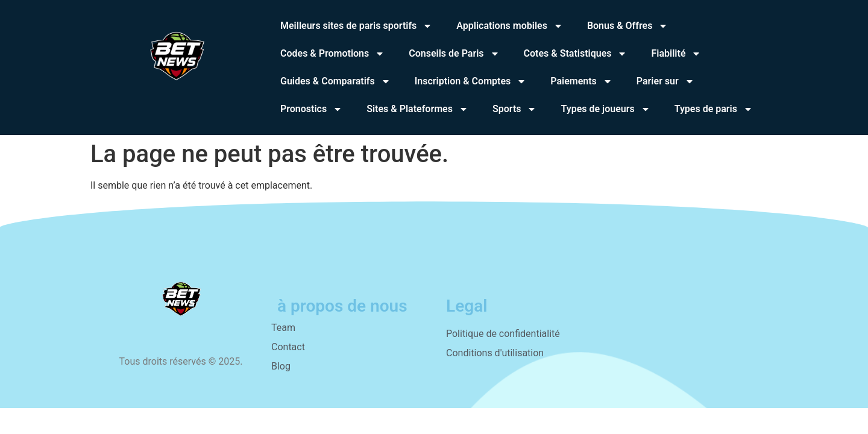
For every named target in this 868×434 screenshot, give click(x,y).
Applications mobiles (510, 26)
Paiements (581, 81)
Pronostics (311, 109)
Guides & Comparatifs (335, 81)
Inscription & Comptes (471, 81)
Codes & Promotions (332, 54)
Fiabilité (676, 54)
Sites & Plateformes (417, 109)
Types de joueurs (605, 109)
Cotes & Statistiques (576, 54)
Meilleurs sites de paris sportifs (356, 26)
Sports (515, 109)
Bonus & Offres (628, 26)
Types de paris (714, 109)
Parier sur (665, 81)
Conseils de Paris (454, 54)
